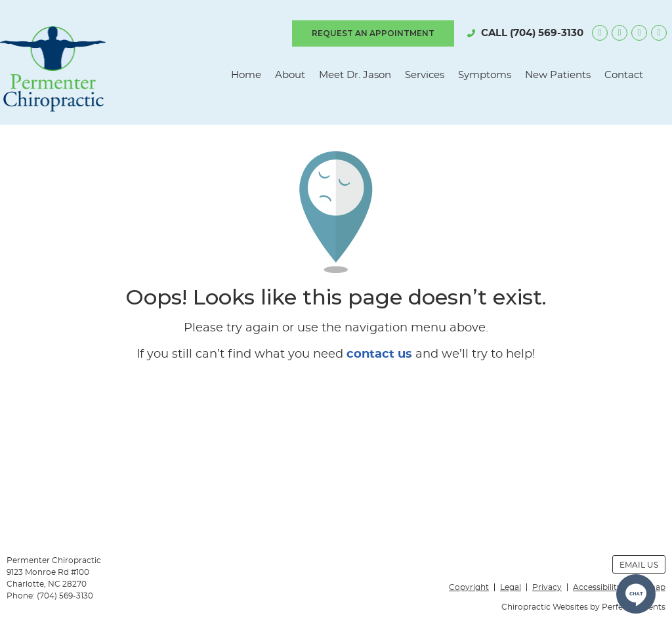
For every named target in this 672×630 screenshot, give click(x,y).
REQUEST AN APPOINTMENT (373, 33)
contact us (379, 354)
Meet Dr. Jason (355, 75)
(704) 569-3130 (547, 33)
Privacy (547, 587)
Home (246, 75)
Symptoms (485, 75)
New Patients (558, 75)
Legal (511, 587)
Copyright (469, 587)
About (290, 75)
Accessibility (597, 587)
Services (425, 75)
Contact (624, 75)
